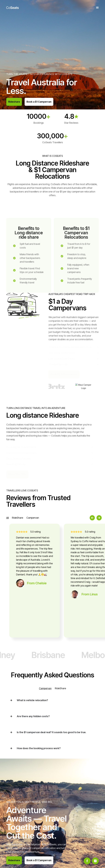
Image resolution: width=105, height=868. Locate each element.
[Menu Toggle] (97, 8)
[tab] (7, 518)
